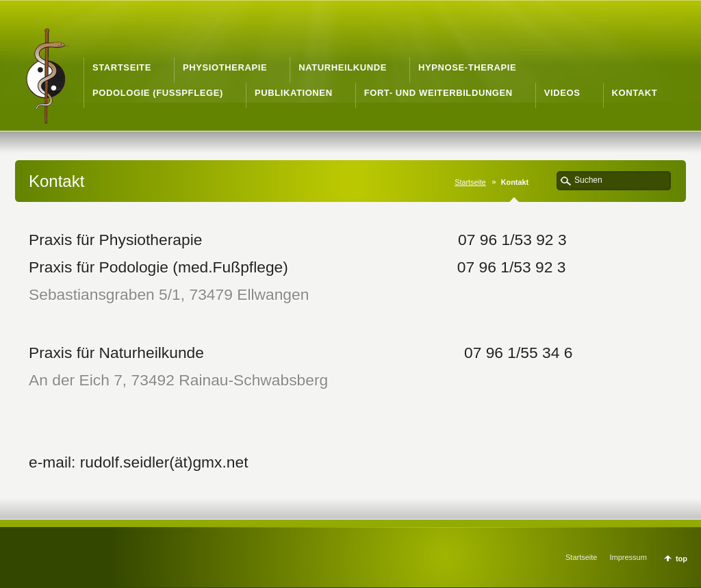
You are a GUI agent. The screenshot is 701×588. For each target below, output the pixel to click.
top (681, 559)
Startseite (470, 182)
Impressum (628, 557)
